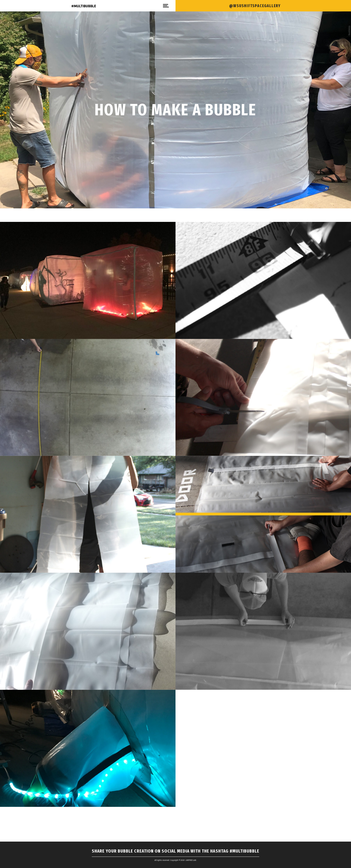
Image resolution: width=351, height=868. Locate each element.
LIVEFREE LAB (191, 860)
